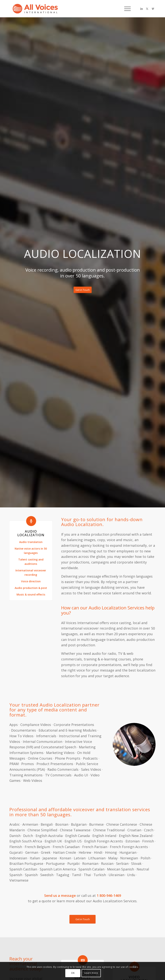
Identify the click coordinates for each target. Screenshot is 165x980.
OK (73, 973)
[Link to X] (147, 9)
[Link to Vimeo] (153, 9)
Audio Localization (31, 533)
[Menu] (126, 9)
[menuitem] (126, 9)
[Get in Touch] (83, 290)
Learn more (91, 973)
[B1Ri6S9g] (35, 9)
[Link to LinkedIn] (141, 9)
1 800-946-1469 (109, 895)
